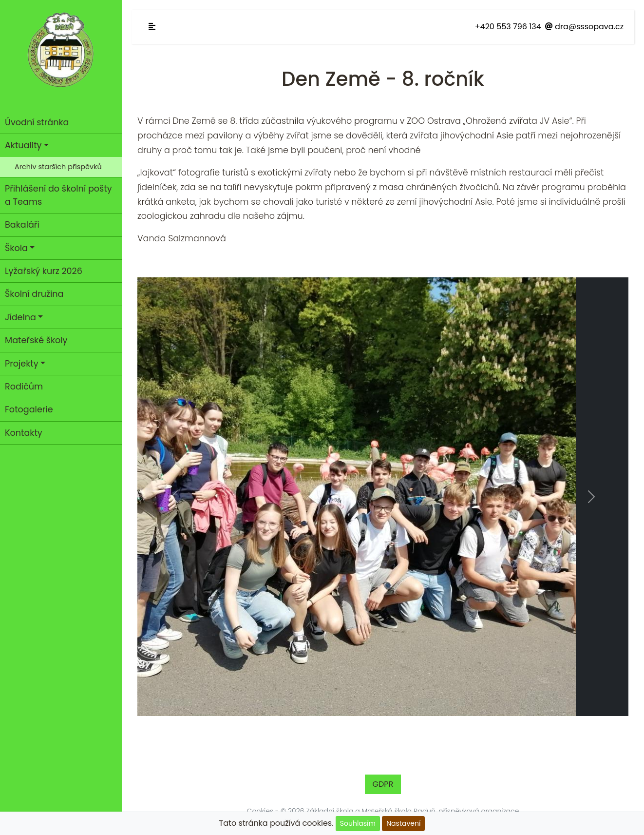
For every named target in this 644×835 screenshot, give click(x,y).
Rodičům (24, 387)
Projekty (22, 364)
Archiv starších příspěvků (58, 167)
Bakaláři (22, 225)
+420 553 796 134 (508, 27)
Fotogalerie (29, 409)
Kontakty (24, 433)
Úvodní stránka (37, 122)
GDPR (383, 784)
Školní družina (34, 294)
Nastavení (403, 823)
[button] (174, 497)
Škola (16, 248)
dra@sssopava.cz (584, 27)
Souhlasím (358, 823)
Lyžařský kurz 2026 (44, 271)
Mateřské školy (36, 340)
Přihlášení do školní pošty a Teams (58, 195)
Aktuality (23, 145)
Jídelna (20, 317)
